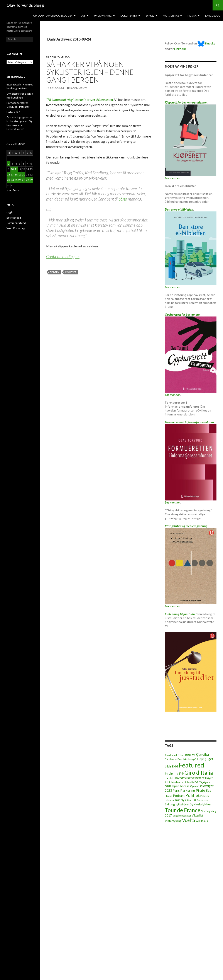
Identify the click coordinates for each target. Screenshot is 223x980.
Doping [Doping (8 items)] (202, 759)
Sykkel (150, 16)
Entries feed (14, 218)
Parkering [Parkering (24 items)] (188, 790)
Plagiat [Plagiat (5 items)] (169, 796)
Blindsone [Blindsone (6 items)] (171, 759)
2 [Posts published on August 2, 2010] (9, 164)
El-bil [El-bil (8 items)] (175, 766)
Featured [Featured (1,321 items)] (191, 765)
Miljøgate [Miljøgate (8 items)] (204, 782)
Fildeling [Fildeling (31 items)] (172, 773)
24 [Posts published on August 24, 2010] (12, 180)
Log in (10, 212)
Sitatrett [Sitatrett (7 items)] (191, 800)
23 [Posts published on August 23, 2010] (8, 180)
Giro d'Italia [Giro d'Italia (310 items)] (199, 773)
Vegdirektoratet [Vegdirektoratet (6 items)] (182, 816)
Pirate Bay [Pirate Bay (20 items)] (204, 790)
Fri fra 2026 (13, 112)
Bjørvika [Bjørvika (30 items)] (202, 755)
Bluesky (206, 43)
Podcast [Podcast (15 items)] (179, 796)
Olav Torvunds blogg (25, 5)
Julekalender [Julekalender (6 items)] (176, 782)
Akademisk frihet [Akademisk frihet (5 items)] (175, 755)
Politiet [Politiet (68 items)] (193, 795)
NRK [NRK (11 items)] (168, 786)
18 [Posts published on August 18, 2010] (16, 174)
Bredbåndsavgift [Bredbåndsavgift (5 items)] (187, 759)
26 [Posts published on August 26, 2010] (20, 180)
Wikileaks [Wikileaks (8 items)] (202, 821)
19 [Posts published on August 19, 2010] (20, 174)
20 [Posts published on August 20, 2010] (24, 174)
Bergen (55, 272)
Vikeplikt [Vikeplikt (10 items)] (197, 815)
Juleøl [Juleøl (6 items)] (188, 782)
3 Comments (79, 88)
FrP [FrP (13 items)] (182, 773)
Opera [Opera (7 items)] (194, 786)
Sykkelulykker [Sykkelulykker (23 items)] (201, 804)
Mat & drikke (171, 16)
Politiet (71, 272)
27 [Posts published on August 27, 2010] (24, 180)
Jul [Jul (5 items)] (166, 782)
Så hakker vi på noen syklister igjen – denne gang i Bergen (90, 72)
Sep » (16, 190)
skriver (79, 100)
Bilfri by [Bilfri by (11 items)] (190, 755)
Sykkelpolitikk (58, 57)
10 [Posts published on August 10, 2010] (12, 169)
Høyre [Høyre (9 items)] (209, 778)
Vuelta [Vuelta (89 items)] (188, 820)
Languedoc (213, 16)
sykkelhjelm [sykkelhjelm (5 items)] (182, 804)
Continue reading (63, 256)
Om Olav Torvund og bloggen (53, 16)
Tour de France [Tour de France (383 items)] (183, 810)
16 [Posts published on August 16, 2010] (8, 174)
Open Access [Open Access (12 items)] (181, 786)
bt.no (123, 199)
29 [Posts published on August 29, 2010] (31, 180)
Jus (83, 16)
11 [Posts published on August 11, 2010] (16, 169)
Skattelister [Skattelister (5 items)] (203, 800)
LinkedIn (180, 49)
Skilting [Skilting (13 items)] (170, 804)
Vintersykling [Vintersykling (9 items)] (173, 821)
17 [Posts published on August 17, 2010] (12, 174)
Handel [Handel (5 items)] (169, 778)
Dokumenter (129, 16)
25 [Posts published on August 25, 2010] (16, 180)
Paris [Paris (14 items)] (176, 790)
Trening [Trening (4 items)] (205, 811)
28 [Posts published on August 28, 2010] (27, 180)
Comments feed (16, 223)
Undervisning (103, 16)
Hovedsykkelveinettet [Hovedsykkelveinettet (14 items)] (189, 778)
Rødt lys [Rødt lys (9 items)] (181, 800)
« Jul (9, 190)
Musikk (192, 16)
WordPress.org (16, 228)
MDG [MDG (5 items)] (195, 782)
